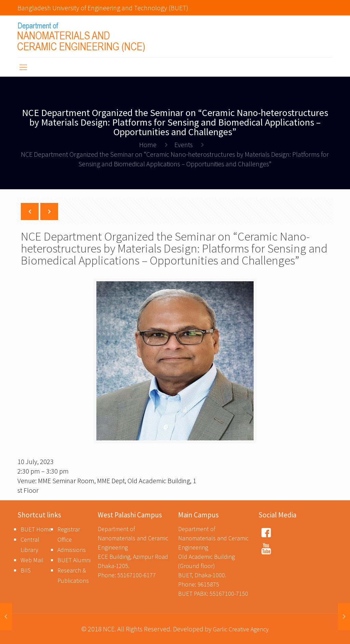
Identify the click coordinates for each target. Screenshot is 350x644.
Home (148, 145)
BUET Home (36, 529)
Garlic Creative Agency (241, 629)
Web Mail (32, 560)
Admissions (72, 550)
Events (184, 145)
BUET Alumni (74, 560)
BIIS (26, 570)
